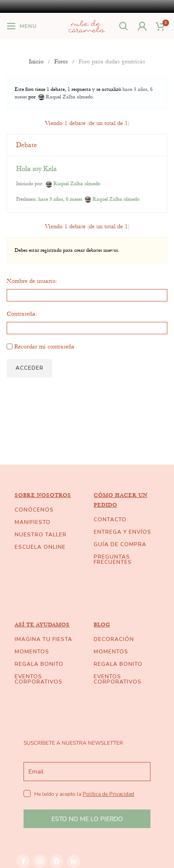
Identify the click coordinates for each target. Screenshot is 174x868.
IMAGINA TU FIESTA (43, 639)
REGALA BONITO (39, 664)
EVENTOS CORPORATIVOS (39, 679)
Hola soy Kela (36, 169)
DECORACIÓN (114, 639)
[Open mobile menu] (22, 26)
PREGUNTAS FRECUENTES (113, 559)
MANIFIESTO (33, 522)
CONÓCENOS (34, 510)
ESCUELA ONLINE (40, 547)
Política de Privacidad (108, 794)
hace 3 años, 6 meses (60, 199)
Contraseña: (22, 313)
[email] (87, 772)
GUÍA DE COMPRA (120, 544)
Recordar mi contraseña (44, 346)
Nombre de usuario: (32, 281)
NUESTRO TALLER (41, 535)
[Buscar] (124, 26)
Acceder (30, 368)
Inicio (36, 61)
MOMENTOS (32, 652)
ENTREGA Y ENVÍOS (123, 532)
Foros (61, 61)
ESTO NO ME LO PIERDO (87, 819)
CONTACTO (110, 520)
